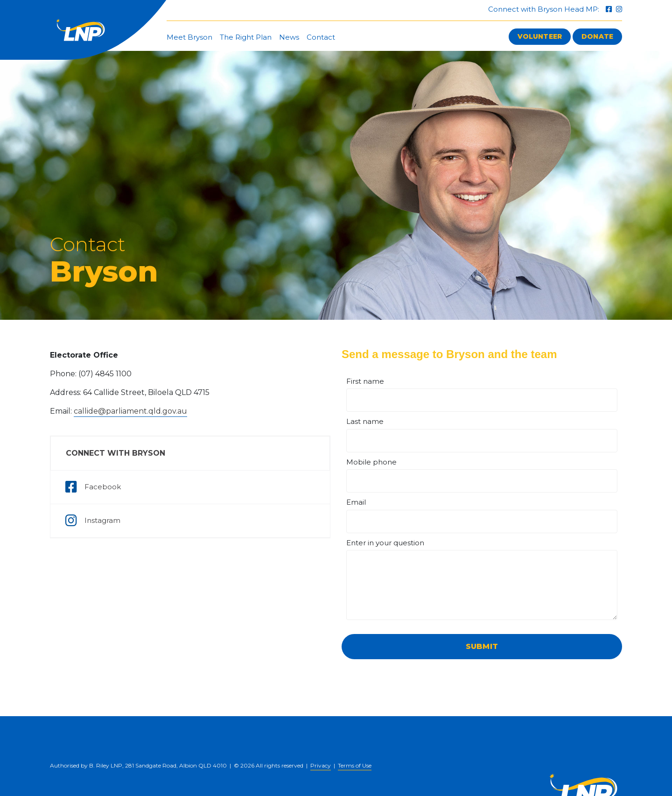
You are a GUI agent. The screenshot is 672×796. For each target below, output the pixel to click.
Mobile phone (371, 462)
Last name (365, 421)
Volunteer (540, 36)
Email (356, 502)
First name (365, 381)
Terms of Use (355, 765)
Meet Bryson (189, 37)
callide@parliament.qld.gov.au (130, 411)
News (289, 37)
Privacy (321, 765)
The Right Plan (246, 37)
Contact (321, 37)
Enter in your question (385, 543)
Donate (597, 36)
